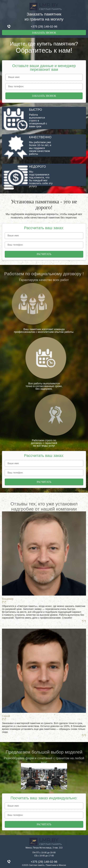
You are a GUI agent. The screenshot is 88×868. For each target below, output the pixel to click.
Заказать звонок (44, 33)
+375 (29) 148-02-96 (44, 27)
